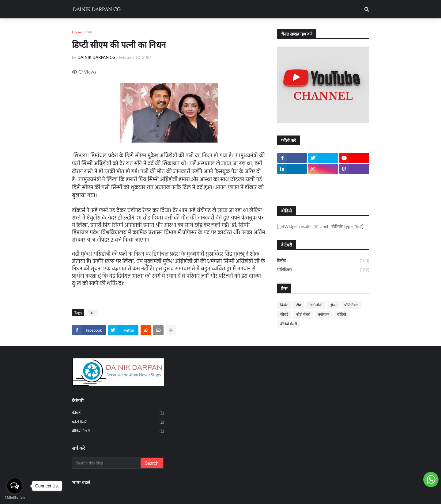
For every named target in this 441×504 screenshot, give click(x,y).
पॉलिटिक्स (323, 270)
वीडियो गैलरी (289, 324)
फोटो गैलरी (303, 314)
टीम (299, 305)
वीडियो (342, 314)
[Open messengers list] (15, 486)
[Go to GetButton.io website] (15, 498)
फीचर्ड (284, 314)
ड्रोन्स (333, 305)
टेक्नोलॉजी (316, 305)
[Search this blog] (107, 463)
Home (77, 32)
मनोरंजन (324, 314)
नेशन (89, 32)
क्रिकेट (323, 261)
